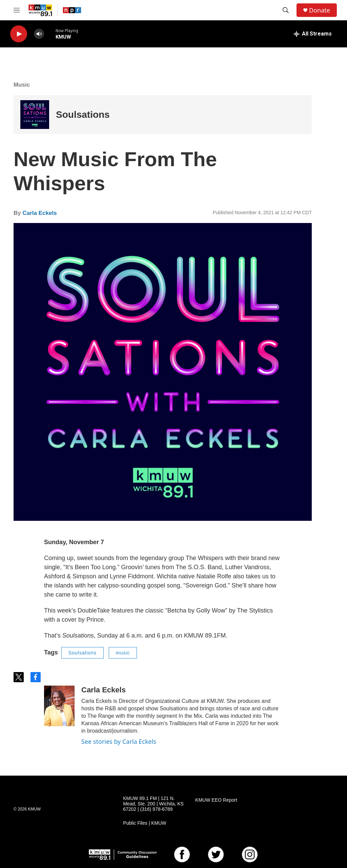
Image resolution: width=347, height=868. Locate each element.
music (123, 653)
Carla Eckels (39, 213)
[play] (19, 34)
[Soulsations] (35, 115)
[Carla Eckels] (59, 706)
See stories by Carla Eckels (119, 741)
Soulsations (83, 115)
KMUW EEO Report (216, 800)
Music (22, 85)
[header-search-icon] (286, 10)
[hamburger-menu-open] (17, 10)
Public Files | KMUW (145, 823)
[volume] (39, 34)
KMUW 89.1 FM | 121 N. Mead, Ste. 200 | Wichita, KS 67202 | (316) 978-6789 (153, 804)
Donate (320, 10)
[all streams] (313, 34)
